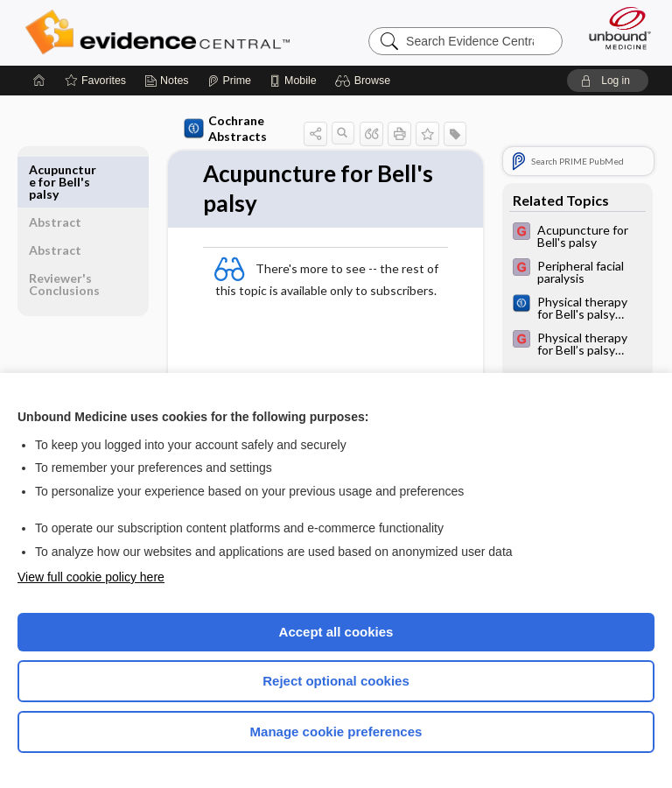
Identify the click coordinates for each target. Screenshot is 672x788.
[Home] (39, 81)
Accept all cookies (336, 632)
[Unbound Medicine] (614, 28)
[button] (365, 81)
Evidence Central (161, 32)
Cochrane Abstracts (225, 128)
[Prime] (229, 81)
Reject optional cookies (336, 681)
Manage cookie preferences (336, 732)
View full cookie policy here (91, 577)
